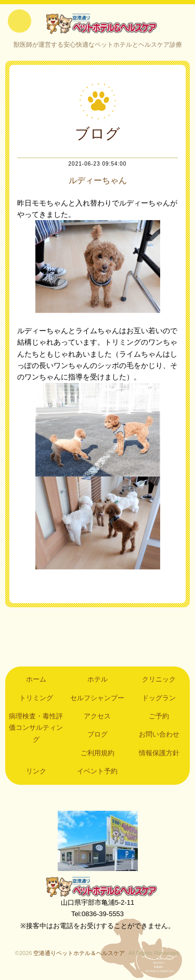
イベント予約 (97, 771)
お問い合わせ (159, 734)
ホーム (36, 679)
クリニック (159, 679)
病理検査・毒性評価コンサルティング (36, 728)
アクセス (97, 716)
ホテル (97, 679)
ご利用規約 (97, 753)
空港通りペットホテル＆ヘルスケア (98, 887)
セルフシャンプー (97, 698)
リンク (36, 771)
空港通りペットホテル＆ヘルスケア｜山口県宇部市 (98, 23)
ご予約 (159, 716)
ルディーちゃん (98, 180)
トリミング (36, 698)
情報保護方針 (159, 753)
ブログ (97, 734)
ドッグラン (159, 698)
